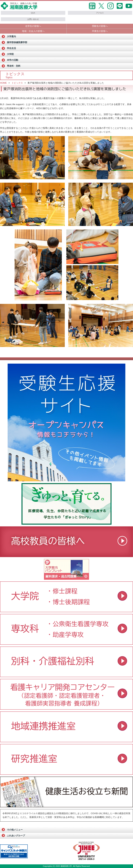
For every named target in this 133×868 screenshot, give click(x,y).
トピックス (17, 83)
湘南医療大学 (66, 866)
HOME (3, 83)
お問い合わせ (33, 19)
